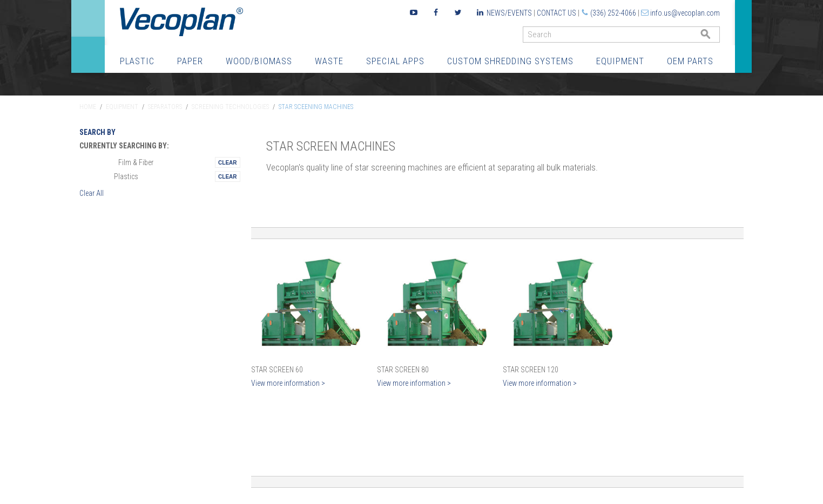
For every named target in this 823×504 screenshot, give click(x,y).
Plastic (137, 61)
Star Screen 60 (277, 370)
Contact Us (556, 13)
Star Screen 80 (403, 370)
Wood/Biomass (259, 61)
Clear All (92, 193)
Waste (329, 61)
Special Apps (395, 61)
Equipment (620, 61)
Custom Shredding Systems (510, 61)
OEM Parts (690, 61)
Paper (190, 61)
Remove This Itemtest (227, 162)
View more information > (288, 383)
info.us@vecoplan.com (685, 13)
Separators (165, 107)
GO (716, 37)
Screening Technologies (230, 107)
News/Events (509, 13)
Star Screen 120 (531, 370)
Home (88, 107)
